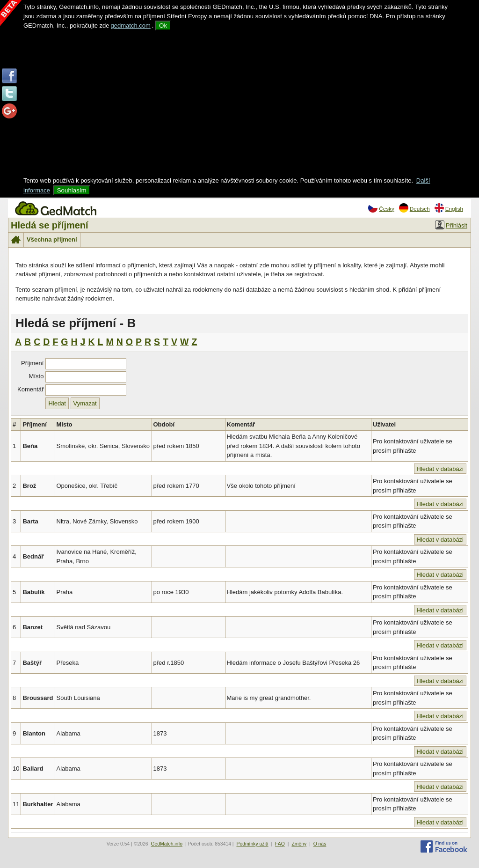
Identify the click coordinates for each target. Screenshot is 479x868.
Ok (163, 26)
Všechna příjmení (52, 239)
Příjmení (32, 363)
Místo (36, 376)
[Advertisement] (239, 106)
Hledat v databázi (440, 469)
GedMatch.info (167, 844)
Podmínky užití (252, 844)
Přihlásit (451, 225)
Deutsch (414, 208)
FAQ (280, 844)
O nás (320, 844)
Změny (299, 844)
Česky (381, 208)
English (449, 208)
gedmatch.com (131, 26)
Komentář (30, 389)
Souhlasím (72, 190)
